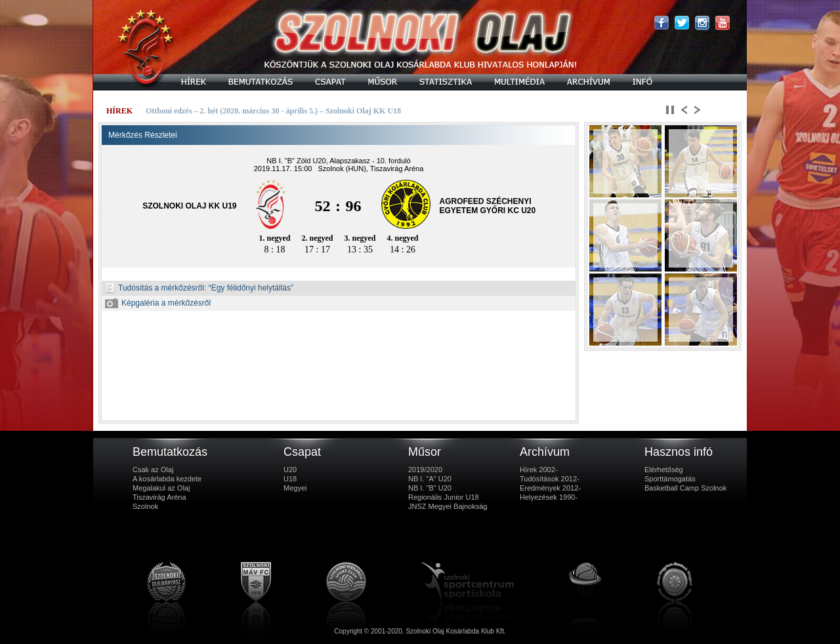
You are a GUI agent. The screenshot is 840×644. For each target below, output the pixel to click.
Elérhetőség (664, 470)
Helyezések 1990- (549, 497)
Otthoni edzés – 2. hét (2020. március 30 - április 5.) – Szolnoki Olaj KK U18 (273, 111)
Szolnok (145, 506)
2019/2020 (425, 470)
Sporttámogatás (670, 479)
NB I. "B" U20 (430, 488)
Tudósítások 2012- (550, 479)
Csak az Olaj (153, 470)
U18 (290, 479)
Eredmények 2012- (550, 488)
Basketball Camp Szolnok (685, 488)
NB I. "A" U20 (430, 479)
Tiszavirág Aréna (159, 497)
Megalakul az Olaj (161, 488)
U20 (290, 470)
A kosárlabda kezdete (167, 479)
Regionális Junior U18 (444, 497)
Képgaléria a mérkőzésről (158, 303)
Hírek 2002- (538, 470)
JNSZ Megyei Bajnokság (448, 506)
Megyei (295, 488)
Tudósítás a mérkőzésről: (156, 288)
